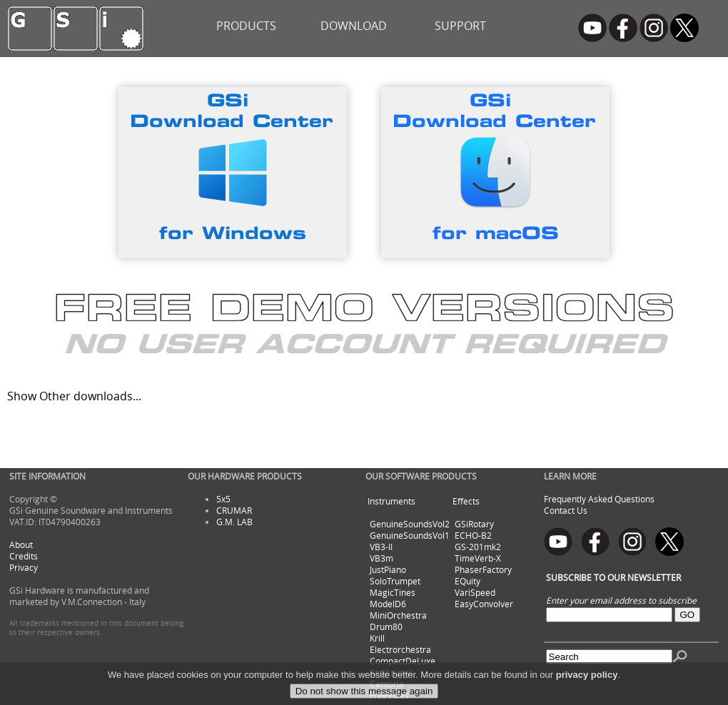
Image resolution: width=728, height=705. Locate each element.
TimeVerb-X (478, 558)
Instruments (391, 501)
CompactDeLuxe (403, 661)
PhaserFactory (483, 569)
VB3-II (381, 547)
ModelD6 (388, 604)
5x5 (223, 499)
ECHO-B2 (473, 535)
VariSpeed (475, 592)
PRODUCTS (246, 26)
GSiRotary (474, 524)
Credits (24, 556)
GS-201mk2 (478, 547)
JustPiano (388, 569)
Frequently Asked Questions (599, 499)
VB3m (381, 558)
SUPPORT (460, 26)
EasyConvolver (484, 604)
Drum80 (386, 627)
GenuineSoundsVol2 (410, 524)
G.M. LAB (234, 522)
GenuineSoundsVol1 (410, 535)
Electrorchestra (400, 649)
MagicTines (393, 592)
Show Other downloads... (74, 396)
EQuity (467, 581)
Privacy (24, 567)
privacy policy (587, 688)
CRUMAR (234, 510)
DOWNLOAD (354, 26)
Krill (377, 638)
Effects (466, 501)
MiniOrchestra (398, 615)
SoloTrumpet (395, 581)
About (21, 544)
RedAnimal (391, 672)
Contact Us (566, 510)
